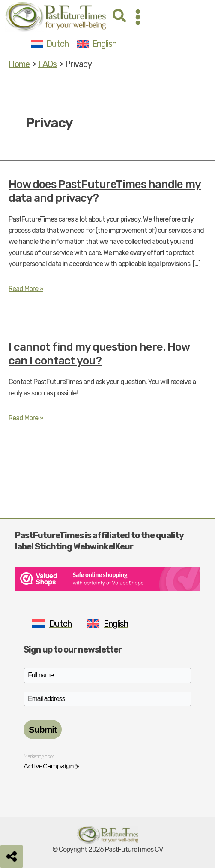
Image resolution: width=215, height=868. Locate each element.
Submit (43, 730)
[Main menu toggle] (138, 17)
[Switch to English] (97, 44)
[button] (120, 17)
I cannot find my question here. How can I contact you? (99, 354)
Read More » (26, 289)
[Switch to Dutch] (50, 44)
